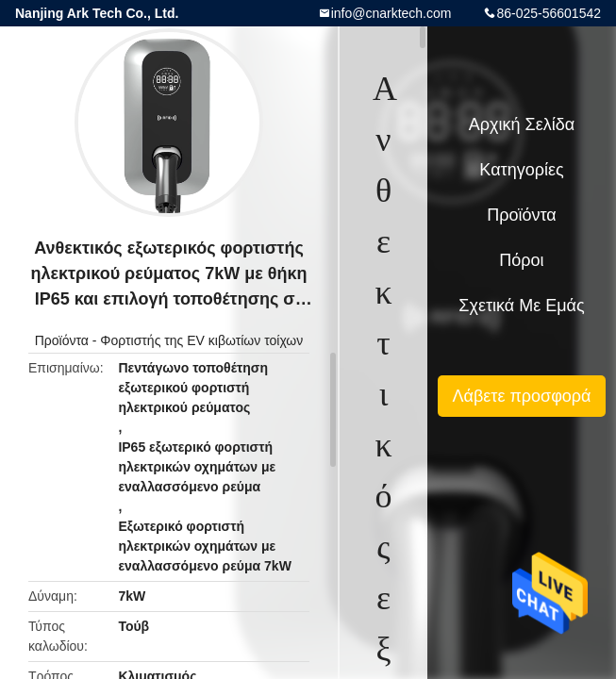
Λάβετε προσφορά (521, 396)
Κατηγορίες (521, 170)
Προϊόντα (62, 340)
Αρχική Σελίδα (522, 124)
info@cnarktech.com (391, 13)
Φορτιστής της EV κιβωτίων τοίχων (201, 340)
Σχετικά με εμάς (521, 306)
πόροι (521, 260)
